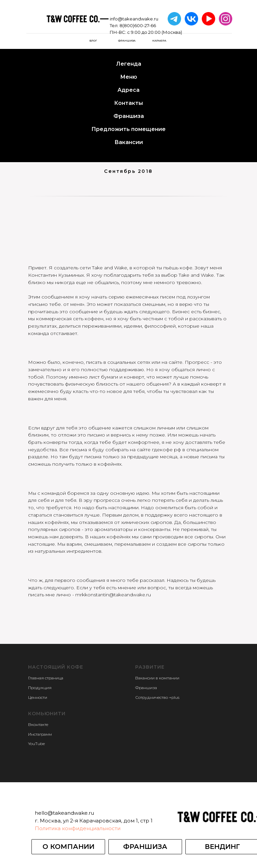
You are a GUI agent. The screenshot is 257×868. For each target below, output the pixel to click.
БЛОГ (93, 41)
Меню (129, 77)
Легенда (129, 64)
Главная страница (46, 678)
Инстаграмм (40, 734)
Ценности (38, 697)
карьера (159, 41)
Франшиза (127, 41)
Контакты (128, 103)
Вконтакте (38, 724)
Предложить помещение (128, 129)
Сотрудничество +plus (157, 697)
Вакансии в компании (157, 678)
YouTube (36, 744)
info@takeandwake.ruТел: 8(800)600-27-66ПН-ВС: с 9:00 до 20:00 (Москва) (146, 25)
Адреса (128, 90)
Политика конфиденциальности (78, 828)
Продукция (40, 688)
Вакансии (129, 142)
